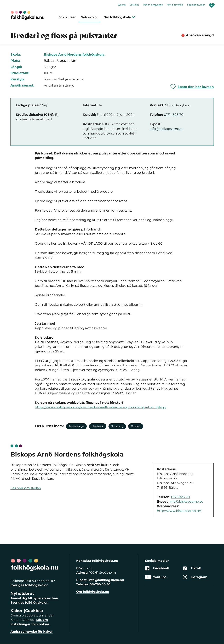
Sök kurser (67, 17)
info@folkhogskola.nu (106, 580)
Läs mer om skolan (26, 488)
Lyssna (122, 5)
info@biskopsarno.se (166, 129)
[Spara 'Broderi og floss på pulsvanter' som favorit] (192, 87)
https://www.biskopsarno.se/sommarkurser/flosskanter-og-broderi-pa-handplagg (100, 407)
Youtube (156, 577)
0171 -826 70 (174, 115)
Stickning (117, 426)
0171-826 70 (180, 497)
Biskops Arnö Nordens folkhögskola (74, 54)
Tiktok (192, 568)
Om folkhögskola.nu (93, 592)
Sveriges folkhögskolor (29, 585)
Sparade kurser (196, 5)
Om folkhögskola (119, 17)
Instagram (195, 577)
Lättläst (134, 5)
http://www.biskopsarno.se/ (179, 511)
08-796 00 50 (100, 584)
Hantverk (98, 426)
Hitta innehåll (175, 5)
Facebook (157, 568)
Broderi (136, 426)
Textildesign (76, 426)
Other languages (153, 5)
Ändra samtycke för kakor (32, 632)
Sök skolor (90, 17)
